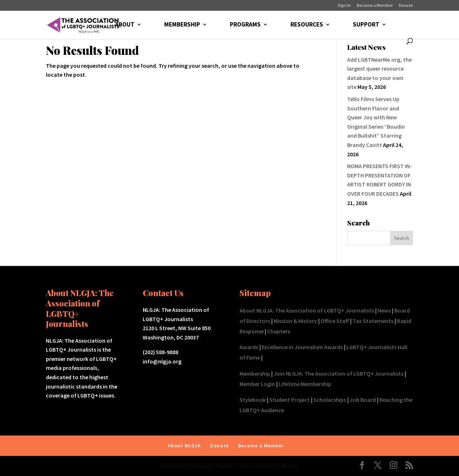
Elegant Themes (214, 466)
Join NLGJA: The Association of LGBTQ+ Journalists (339, 373)
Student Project (290, 400)
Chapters (279, 331)
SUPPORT (366, 25)
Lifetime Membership (305, 384)
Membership (255, 373)
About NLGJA (184, 446)
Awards (249, 347)
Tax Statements (373, 321)
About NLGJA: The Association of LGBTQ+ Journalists (307, 310)
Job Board (363, 400)
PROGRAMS (245, 25)
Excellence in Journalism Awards (302, 347)
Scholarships (330, 400)
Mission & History (295, 321)
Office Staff (335, 321)
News (384, 310)
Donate (406, 6)
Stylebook (253, 400)
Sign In (344, 6)
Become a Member (375, 6)
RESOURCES (307, 25)
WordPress (284, 466)
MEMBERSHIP (182, 25)
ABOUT (125, 25)
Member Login (257, 384)
